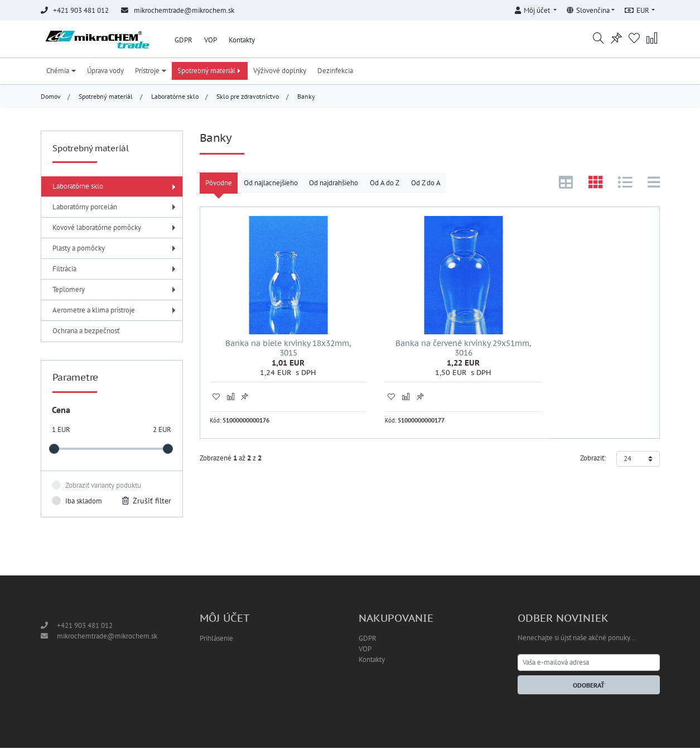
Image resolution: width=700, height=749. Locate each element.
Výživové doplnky (280, 72)
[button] (536, 9)
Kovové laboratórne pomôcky (115, 229)
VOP (211, 40)
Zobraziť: (593, 442)
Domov (51, 97)
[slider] (54, 450)
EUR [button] (637, 10)
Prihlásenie (216, 639)
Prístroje (151, 72)
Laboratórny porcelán (115, 208)
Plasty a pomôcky (115, 249)
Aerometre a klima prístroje (115, 311)
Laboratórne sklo (175, 97)
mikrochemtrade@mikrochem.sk (184, 10)
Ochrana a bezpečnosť (86, 332)
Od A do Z (385, 184)
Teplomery (115, 291)
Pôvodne (219, 184)
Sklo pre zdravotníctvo (248, 97)
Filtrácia (115, 270)
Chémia (61, 72)
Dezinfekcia (335, 72)
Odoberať (589, 686)
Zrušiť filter (147, 502)
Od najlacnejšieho (271, 184)
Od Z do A (426, 184)
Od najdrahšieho (334, 184)
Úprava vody (105, 72)
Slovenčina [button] (588, 10)
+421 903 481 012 (85, 626)
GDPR (184, 40)
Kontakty (242, 40)
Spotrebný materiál (210, 72)
